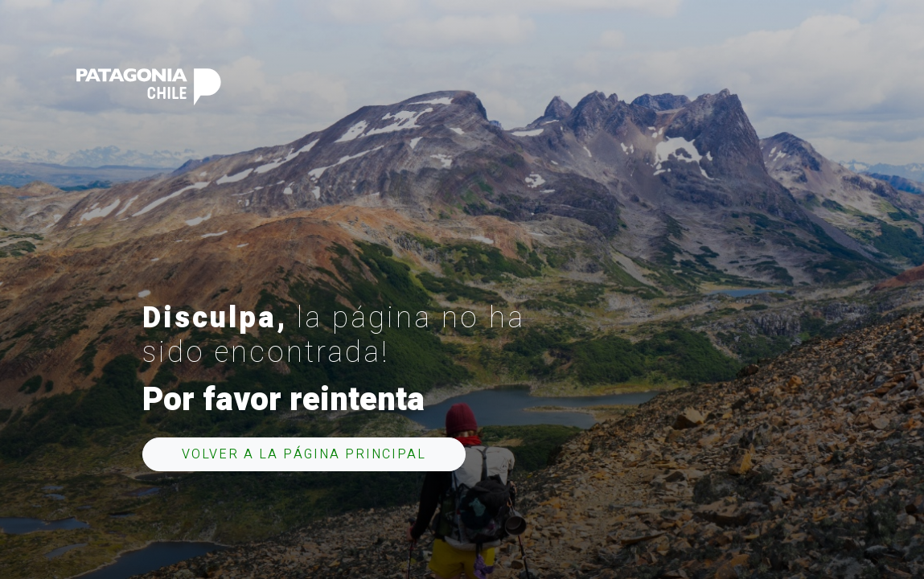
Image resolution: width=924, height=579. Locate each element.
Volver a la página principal (304, 454)
